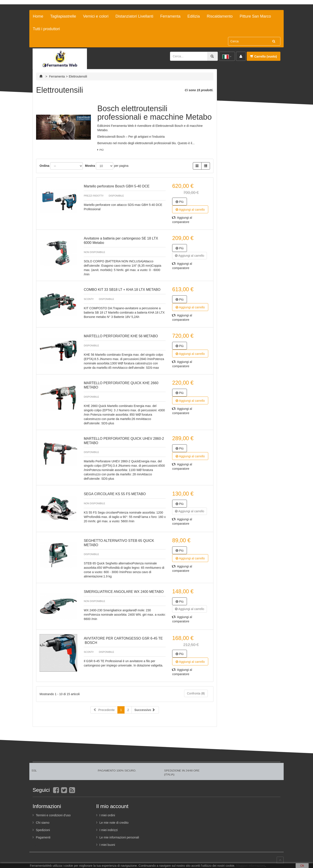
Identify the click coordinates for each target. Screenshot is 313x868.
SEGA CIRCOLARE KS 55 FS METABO (115, 494)
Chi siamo (43, 823)
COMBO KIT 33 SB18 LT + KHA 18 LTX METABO (122, 290)
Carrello (264, 56)
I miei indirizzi (109, 830)
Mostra (90, 166)
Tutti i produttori (46, 29)
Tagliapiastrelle (63, 16)
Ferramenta (170, 16)
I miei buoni (107, 845)
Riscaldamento (220, 16)
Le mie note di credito (114, 823)
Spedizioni (43, 830)
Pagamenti (43, 837)
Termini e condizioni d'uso (53, 815)
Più (102, 150)
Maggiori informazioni (251, 866)
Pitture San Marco (255, 16)
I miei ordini (107, 815)
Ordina (44, 166)
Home (38, 16)
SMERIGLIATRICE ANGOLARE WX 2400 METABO (124, 592)
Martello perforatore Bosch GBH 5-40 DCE (117, 186)
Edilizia (194, 16)
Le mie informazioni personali (119, 837)
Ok (302, 866)
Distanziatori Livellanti (134, 16)
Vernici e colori (96, 16)
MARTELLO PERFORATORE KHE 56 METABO (121, 336)
